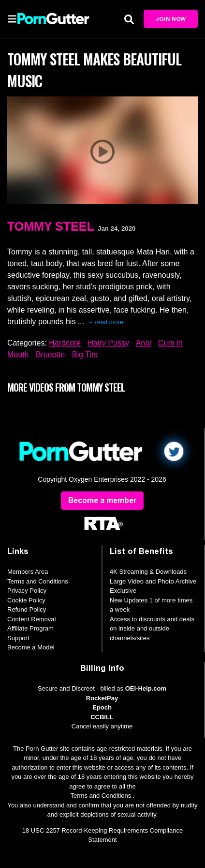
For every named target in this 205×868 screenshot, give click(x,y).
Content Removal (31, 619)
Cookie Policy (26, 600)
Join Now (171, 19)
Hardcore (65, 343)
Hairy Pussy (109, 343)
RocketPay (102, 698)
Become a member (102, 500)
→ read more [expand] (105, 322)
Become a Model (31, 647)
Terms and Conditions (38, 581)
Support (18, 638)
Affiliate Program (30, 628)
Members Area (28, 572)
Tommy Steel (51, 226)
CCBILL (102, 717)
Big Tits (85, 355)
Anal (143, 343)
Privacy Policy (27, 591)
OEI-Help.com (146, 688)
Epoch (102, 707)
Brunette (50, 355)
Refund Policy (27, 609)
